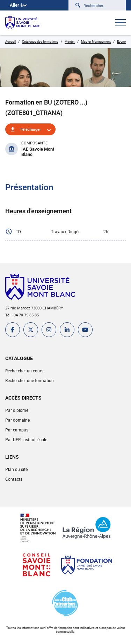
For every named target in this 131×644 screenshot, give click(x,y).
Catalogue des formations (40, 41)
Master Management (96, 41)
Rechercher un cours (24, 371)
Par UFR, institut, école (26, 439)
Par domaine (17, 420)
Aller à (18, 5)
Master (70, 41)
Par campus (17, 430)
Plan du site (16, 469)
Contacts (14, 479)
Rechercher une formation (30, 380)
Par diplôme (17, 410)
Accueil (10, 41)
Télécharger (30, 129)
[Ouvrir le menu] (121, 23)
